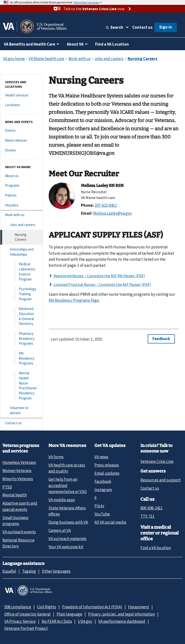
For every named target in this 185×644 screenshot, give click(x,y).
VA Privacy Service (20, 621)
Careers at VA (60, 530)
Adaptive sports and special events (20, 506)
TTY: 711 (147, 516)
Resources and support (161, 480)
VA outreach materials (67, 539)
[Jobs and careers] (21, 225)
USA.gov (85, 621)
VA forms (56, 457)
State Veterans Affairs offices (67, 511)
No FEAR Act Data (57, 621)
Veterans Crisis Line (157, 461)
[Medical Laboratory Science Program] (21, 272)
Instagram (103, 490)
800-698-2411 (152, 508)
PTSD (7, 487)
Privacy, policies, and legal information (122, 614)
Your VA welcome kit (66, 547)
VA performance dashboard (122, 621)
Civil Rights (47, 607)
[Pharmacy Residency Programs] (21, 339)
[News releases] (21, 140)
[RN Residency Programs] (21, 358)
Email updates (107, 473)
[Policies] (21, 195)
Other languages (56, 571)
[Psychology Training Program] (21, 294)
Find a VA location (156, 548)
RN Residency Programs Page (74, 300)
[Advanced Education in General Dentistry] (21, 316)
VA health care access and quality (67, 468)
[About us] (21, 176)
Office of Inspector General (27, 614)
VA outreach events (19, 532)
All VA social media (110, 522)
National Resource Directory (18, 543)
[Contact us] (21, 423)
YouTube (102, 514)
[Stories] (21, 150)
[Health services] (21, 95)
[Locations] (21, 105)
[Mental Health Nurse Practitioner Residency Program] (21, 386)
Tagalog (29, 571)
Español (9, 571)
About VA (75, 44)
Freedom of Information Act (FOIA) (92, 607)
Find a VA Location (112, 44)
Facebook (103, 481)
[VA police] (21, 205)
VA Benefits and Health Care (30, 44)
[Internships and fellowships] (21, 252)
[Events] (21, 131)
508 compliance (18, 607)
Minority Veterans (18, 479)
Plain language (69, 614)
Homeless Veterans (19, 462)
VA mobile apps (62, 500)
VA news (101, 457)
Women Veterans (17, 471)
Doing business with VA (68, 522)
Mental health (15, 495)
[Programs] (21, 186)
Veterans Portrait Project (26, 628)
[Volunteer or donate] (21, 410)
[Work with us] (21, 215)
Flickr (99, 506)
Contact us (142, 27)
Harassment (139, 607)
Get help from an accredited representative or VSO (68, 485)
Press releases (107, 465)
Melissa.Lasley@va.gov (112, 213)
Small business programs (15, 521)
